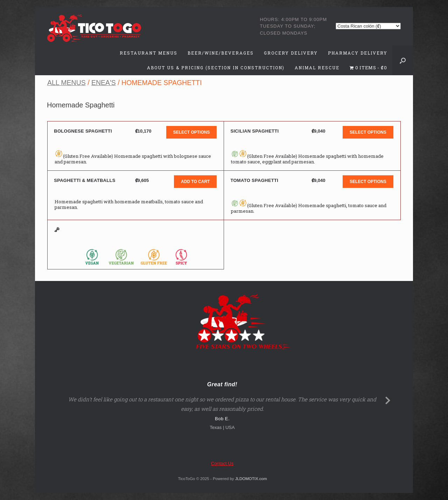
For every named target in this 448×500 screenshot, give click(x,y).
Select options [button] (192, 132)
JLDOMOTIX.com (251, 479)
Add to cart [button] (195, 182)
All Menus (66, 83)
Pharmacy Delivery (358, 53)
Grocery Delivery (291, 53)
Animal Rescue (317, 68)
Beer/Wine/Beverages (221, 53)
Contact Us (222, 463)
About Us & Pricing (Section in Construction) (216, 68)
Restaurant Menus (149, 53)
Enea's (104, 83)
